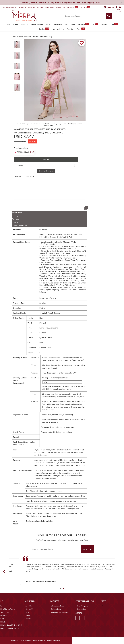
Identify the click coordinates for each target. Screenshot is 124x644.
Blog (27, 612)
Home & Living (58, 29)
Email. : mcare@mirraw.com (10, 628)
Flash (81, 29)
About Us (29, 606)
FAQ (2, 619)
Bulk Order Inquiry (68, 7)
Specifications (17, 213)
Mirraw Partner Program (59, 612)
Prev (5, 571)
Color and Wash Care (19, 225)
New (8, 24)
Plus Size (70, 29)
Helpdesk (4, 622)
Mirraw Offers (81, 609)
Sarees (15, 24)
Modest (104, 24)
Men (73, 24)
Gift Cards (85, 7)
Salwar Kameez (37, 24)
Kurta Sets (44, 328)
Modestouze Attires (48, 298)
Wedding (83, 24)
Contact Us (29, 609)
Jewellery (58, 24)
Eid (95, 24)
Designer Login (56, 609)
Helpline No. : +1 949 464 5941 (11, 625)
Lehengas (24, 24)
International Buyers (58, 606)
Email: (20, 166)
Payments (15, 219)
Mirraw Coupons (82, 606)
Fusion (44, 29)
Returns (15, 222)
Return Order (50, 7)
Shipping (15, 216)
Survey (58, 7)
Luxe (114, 24)
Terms (28, 615)
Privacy (28, 619)
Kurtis (49, 24)
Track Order (40, 7)
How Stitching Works (8, 609)
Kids (66, 24)
